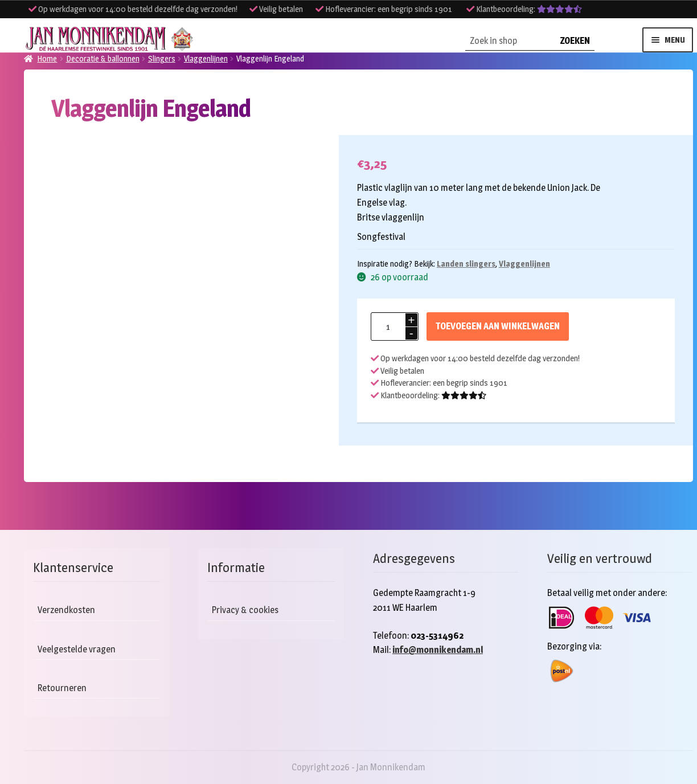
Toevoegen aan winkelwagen (498, 326)
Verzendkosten (66, 610)
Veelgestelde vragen (77, 649)
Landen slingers (466, 264)
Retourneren (62, 688)
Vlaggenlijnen (524, 264)
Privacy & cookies (245, 610)
